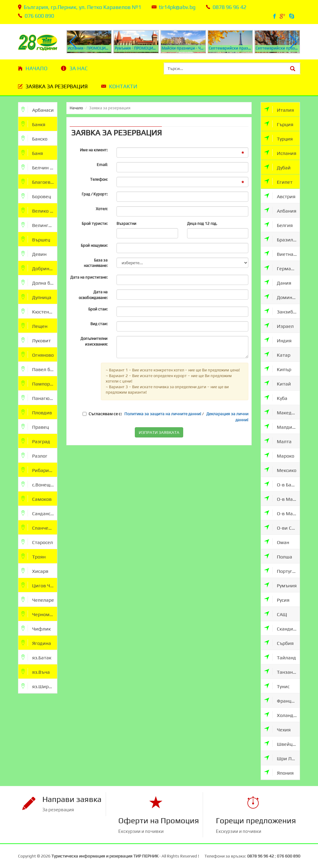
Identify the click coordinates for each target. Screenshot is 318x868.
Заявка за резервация (57, 86)
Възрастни (126, 224)
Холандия (282, 715)
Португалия (282, 571)
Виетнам (280, 254)
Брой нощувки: (94, 245)
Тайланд (280, 657)
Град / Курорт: (95, 194)
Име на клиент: (94, 150)
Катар (277, 354)
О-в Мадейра (282, 513)
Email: (102, 165)
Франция (280, 700)
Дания (278, 282)
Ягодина (36, 643)
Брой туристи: (95, 224)
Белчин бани (39, 167)
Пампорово (39, 383)
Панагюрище (39, 398)
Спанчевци (39, 527)
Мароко (279, 455)
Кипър (278, 369)
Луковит (36, 340)
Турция (278, 138)
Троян (33, 556)
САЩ (276, 614)
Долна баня (39, 282)
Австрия (280, 196)
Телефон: (99, 179)
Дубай (277, 167)
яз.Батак (36, 657)
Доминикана (282, 297)
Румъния (280, 585)
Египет (278, 181)
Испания (280, 153)
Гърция (279, 124)
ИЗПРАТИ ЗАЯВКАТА (159, 432)
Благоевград (39, 181)
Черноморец (39, 614)
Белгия (278, 225)
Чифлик (36, 628)
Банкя (33, 124)
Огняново (38, 354)
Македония (282, 412)
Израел (279, 326)
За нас (79, 68)
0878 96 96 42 (229, 7)
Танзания (281, 671)
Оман (277, 542)
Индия (278, 340)
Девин (34, 254)
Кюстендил (39, 311)
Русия (277, 599)
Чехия (277, 729)
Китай (277, 383)
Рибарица (38, 470)
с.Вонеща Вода (39, 484)
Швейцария (282, 744)
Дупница (36, 297)
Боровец (36, 196)
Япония (279, 772)
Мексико (280, 470)
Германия (282, 268)
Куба (276, 398)
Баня (32, 153)
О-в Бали (280, 484)
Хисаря (35, 571)
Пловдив (37, 412)
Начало (36, 68)
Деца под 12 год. (202, 224)
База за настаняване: (96, 263)
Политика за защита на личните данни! (163, 414)
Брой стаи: (98, 309)
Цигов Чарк (39, 585)
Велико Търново (39, 210)
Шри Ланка (282, 758)
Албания (280, 210)
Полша (278, 556)
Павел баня (39, 369)
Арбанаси (38, 109)
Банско (34, 138)
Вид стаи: (99, 324)
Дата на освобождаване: (93, 295)
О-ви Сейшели (282, 527)
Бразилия (281, 239)
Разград (36, 441)
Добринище (39, 268)
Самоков (36, 499)
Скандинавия (282, 628)
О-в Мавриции (282, 499)
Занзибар (281, 311)
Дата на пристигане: (89, 277)
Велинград (39, 225)
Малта (278, 441)
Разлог (34, 455)
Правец (35, 426)
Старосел (37, 542)
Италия (279, 109)
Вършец (36, 239)
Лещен (34, 326)
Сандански (39, 513)
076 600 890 (39, 16)
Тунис (277, 686)
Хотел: (102, 209)
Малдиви (281, 426)
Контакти (123, 86)
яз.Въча (36, 671)
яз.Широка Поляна (39, 686)
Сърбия (279, 643)
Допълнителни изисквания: (94, 341)
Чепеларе (38, 599)
